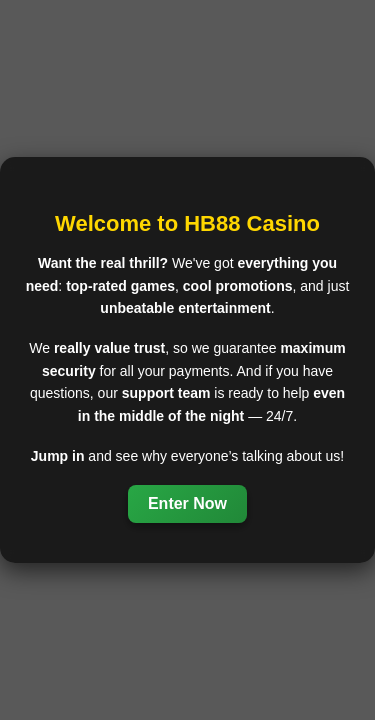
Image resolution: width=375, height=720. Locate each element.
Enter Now (187, 503)
